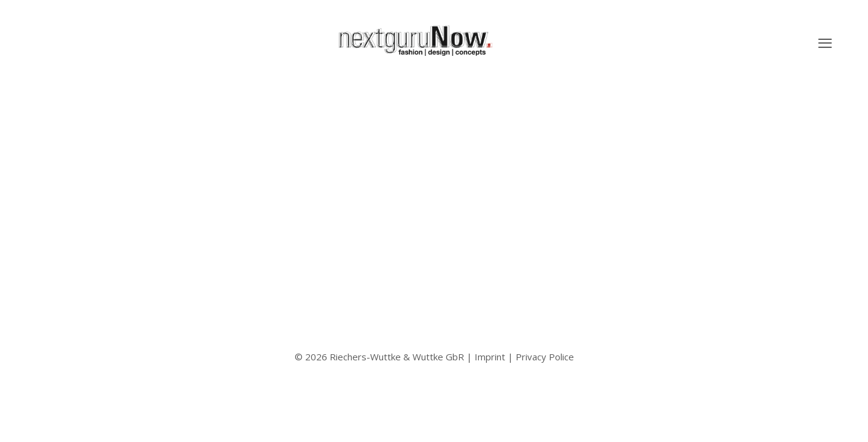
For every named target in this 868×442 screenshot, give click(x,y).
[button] (825, 43)
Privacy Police (545, 357)
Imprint (490, 357)
